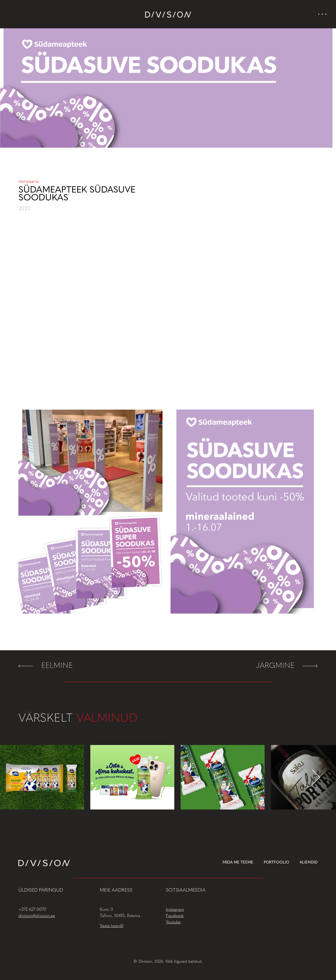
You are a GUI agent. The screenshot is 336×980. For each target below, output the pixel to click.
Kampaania (28, 181)
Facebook (175, 916)
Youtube (173, 922)
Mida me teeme (238, 863)
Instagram (175, 910)
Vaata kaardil (112, 926)
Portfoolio (277, 863)
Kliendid (309, 863)
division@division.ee (37, 916)
